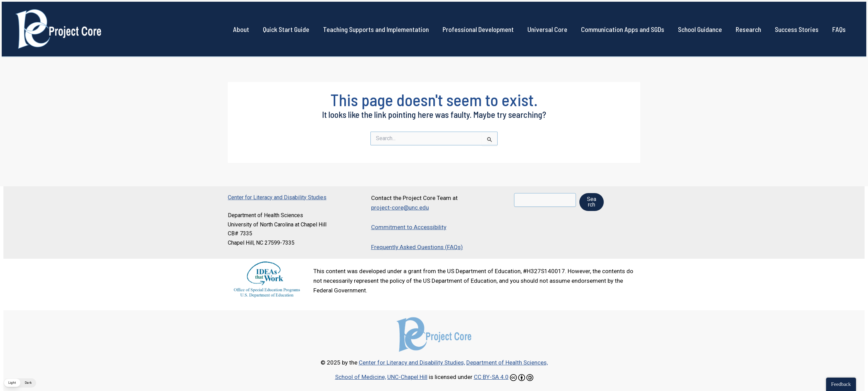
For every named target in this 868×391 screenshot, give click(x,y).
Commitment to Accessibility (409, 227)
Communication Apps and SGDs (623, 29)
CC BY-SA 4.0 (491, 377)
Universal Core (547, 29)
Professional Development (478, 29)
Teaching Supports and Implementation (376, 29)
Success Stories (797, 29)
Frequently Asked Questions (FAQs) (417, 247)
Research (748, 29)
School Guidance (700, 29)
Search (592, 202)
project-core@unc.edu (400, 208)
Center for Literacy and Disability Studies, (412, 362)
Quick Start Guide (286, 29)
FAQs (839, 29)
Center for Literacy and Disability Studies (277, 197)
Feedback (841, 384)
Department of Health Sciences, (507, 362)
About (241, 29)
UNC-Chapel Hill (407, 377)
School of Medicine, (360, 377)
